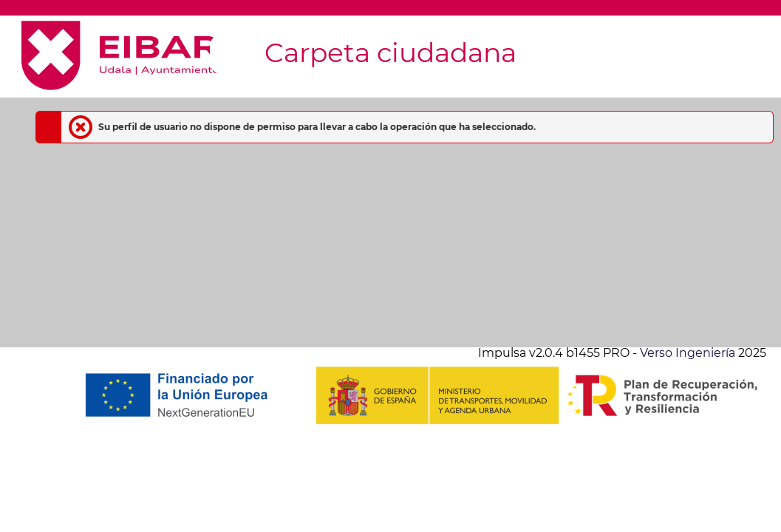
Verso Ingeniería (688, 353)
